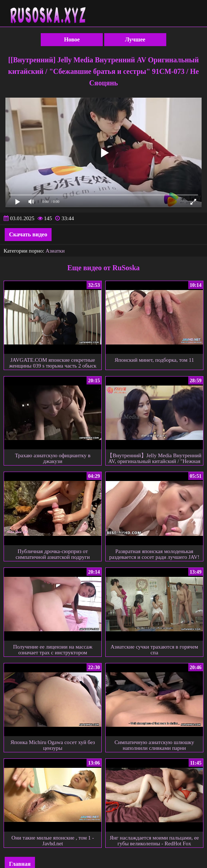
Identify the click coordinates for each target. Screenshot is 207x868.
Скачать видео (28, 234)
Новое (72, 39)
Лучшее (135, 39)
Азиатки (55, 251)
